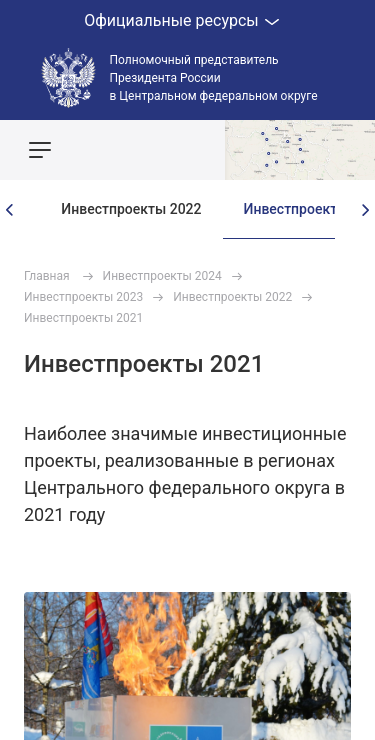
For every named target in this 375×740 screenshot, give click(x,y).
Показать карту (300, 150)
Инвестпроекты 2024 (162, 276)
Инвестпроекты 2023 (83, 297)
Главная (47, 276)
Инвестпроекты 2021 (83, 318)
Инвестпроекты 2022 (131, 209)
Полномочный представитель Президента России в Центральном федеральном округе (214, 78)
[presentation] (10, 210)
